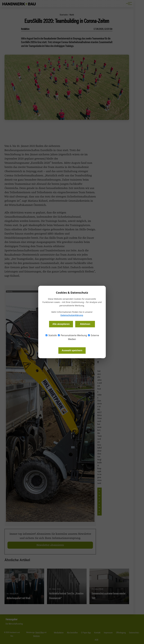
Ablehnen (85, 324)
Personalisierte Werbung (72, 335)
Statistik (51, 335)
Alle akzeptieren (61, 324)
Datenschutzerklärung (72, 315)
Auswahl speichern (72, 350)
